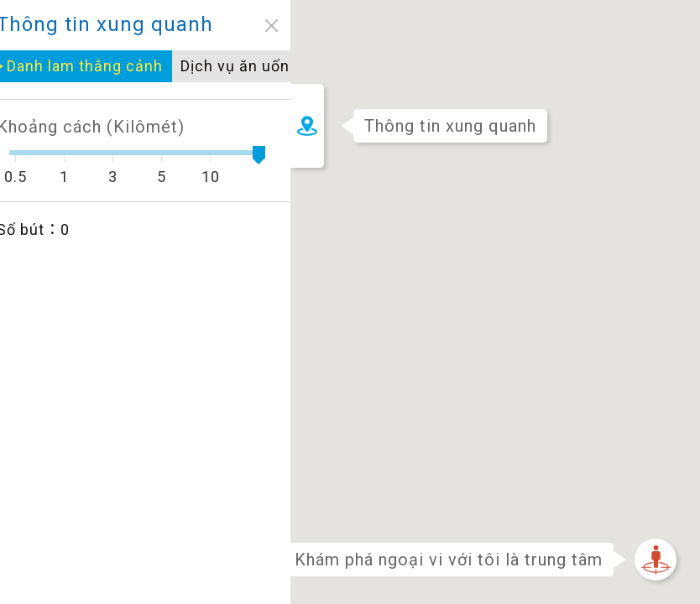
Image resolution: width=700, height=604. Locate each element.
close (131, 26)
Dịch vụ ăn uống (99, 66)
